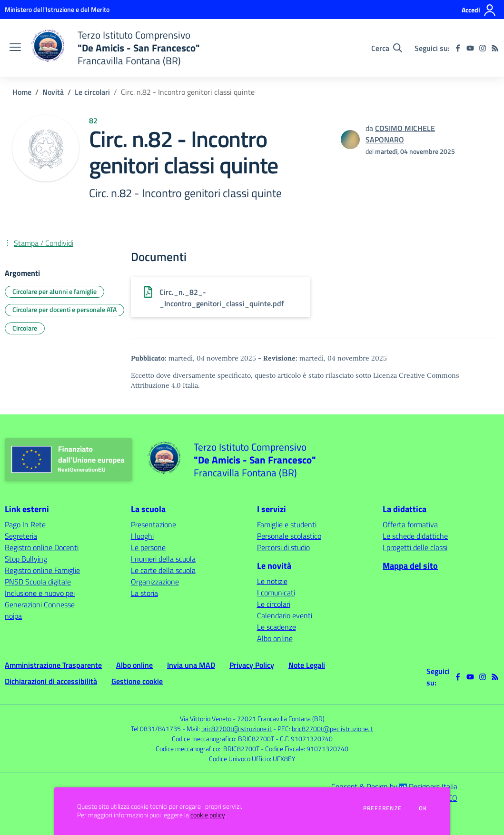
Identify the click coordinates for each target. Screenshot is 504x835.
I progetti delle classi (415, 547)
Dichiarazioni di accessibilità (51, 681)
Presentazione (153, 524)
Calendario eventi (285, 615)
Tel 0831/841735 (156, 729)
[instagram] (483, 48)
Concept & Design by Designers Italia (394, 786)
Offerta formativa (410, 524)
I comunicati (276, 593)
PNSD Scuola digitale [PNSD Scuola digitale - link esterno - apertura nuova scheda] (38, 582)
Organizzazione (155, 582)
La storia (144, 593)
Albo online (275, 638)
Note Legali (307, 665)
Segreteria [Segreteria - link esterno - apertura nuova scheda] (21, 536)
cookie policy (208, 815)
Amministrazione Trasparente (53, 665)
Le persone (148, 547)
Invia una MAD (191, 665)
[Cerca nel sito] (387, 48)
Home (22, 92)
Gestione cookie (137, 681)
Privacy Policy (252, 665)
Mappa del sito (410, 566)
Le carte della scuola (163, 570)
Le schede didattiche (415, 536)
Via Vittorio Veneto (206, 719)
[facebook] (458, 48)
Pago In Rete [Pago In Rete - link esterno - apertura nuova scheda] (25, 524)
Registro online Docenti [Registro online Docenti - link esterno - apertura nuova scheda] (42, 547)
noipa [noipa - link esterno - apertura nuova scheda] (13, 616)
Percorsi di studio (283, 547)
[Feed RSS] (495, 48)
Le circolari (92, 92)
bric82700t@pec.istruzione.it (332, 729)
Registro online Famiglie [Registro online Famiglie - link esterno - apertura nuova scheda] (42, 570)
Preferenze (382, 808)
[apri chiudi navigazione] (15, 48)
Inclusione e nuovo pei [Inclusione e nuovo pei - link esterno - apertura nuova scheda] (40, 593)
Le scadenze (277, 627)
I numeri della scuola (163, 559)
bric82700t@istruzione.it (237, 729)
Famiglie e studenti (287, 524)
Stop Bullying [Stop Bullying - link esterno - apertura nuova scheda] (26, 559)
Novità (53, 92)
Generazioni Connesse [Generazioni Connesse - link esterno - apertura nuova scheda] (40, 604)
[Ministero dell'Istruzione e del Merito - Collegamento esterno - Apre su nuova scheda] (57, 9)
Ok (423, 808)
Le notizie (272, 581)
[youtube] (470, 48)
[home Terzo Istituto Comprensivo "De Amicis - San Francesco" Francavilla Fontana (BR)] (115, 48)
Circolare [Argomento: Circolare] (25, 328)
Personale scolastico (289, 536)
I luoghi (142, 536)
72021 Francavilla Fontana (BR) (281, 719)
